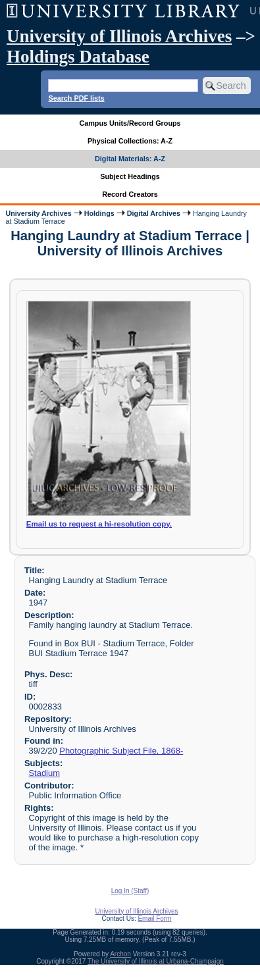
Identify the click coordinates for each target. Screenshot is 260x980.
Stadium (44, 773)
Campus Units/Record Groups (130, 123)
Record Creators (130, 194)
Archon (120, 954)
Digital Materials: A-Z (130, 159)
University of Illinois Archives (119, 36)
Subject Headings (130, 176)
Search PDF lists (76, 98)
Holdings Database (78, 57)
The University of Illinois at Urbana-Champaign (156, 961)
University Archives (38, 213)
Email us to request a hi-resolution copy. (99, 524)
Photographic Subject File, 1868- (121, 751)
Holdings (99, 213)
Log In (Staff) (130, 891)
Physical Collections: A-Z (130, 141)
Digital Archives (154, 213)
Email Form (154, 918)
